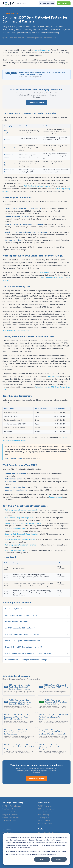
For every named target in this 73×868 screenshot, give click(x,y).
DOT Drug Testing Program (12, 806)
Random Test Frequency (11, 818)
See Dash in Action (37, 103)
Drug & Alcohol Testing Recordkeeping (20, 539)
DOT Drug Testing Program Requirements (21, 510)
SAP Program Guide (9, 821)
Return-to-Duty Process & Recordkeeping (21, 534)
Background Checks (45, 823)
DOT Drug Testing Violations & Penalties (20, 545)
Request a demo (55, 497)
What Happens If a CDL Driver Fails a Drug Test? (24, 523)
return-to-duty (53, 376)
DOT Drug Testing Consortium (16, 550)
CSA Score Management (47, 809)
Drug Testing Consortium (11, 809)
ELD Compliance (44, 818)
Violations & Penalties (10, 812)
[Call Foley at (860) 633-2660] (47, 3)
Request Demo (64, 3)
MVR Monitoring (44, 815)
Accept (42, 859)
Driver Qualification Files (46, 812)
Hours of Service (44, 821)
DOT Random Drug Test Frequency (37, 186)
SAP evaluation (44, 272)
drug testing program (42, 50)
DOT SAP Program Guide (15, 529)
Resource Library (8, 832)
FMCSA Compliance (45, 806)
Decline (59, 859)
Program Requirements (10, 815)
